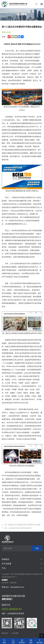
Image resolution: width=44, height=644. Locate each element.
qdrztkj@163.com (17, 587)
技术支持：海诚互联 (9, 583)
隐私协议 (5, 633)
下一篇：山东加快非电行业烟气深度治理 (17, 530)
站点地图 (15, 633)
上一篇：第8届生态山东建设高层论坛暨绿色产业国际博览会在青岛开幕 (22, 527)
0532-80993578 (12, 609)
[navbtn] (42, 4)
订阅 (37, 548)
